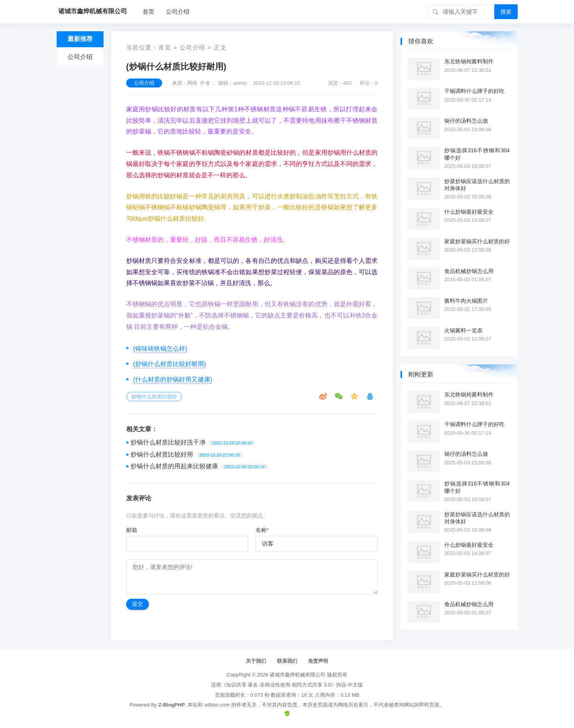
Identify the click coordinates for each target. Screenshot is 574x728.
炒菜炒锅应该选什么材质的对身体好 (477, 185)
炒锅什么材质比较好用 (162, 454)
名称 (262, 530)
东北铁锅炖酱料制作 (469, 61)
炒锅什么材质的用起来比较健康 (174, 466)
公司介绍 (178, 12)
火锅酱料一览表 (463, 330)
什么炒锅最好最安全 (469, 212)
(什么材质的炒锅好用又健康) (173, 379)
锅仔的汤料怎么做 (466, 121)
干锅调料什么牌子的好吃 (474, 91)
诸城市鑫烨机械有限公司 (298, 675)
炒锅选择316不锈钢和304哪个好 (477, 154)
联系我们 (287, 661)
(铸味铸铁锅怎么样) (160, 349)
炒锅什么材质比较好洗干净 (168, 442)
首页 (148, 12)
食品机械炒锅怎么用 (469, 271)
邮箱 (132, 530)
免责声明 (318, 661)
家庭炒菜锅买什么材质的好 (477, 241)
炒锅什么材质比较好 (154, 397)
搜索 (506, 12)
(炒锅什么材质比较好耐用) (170, 364)
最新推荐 (80, 39)
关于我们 (256, 661)
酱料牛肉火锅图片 (466, 301)
